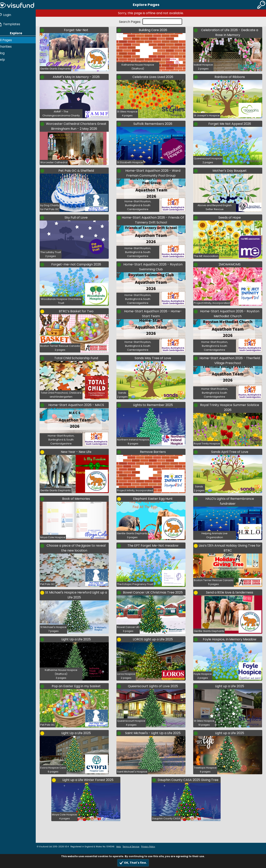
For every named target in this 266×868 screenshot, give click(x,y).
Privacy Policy (152, 847)
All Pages (9, 39)
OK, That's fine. (133, 863)
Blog (5, 52)
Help (5, 59)
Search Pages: (132, 22)
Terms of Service (135, 847)
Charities (8, 46)
